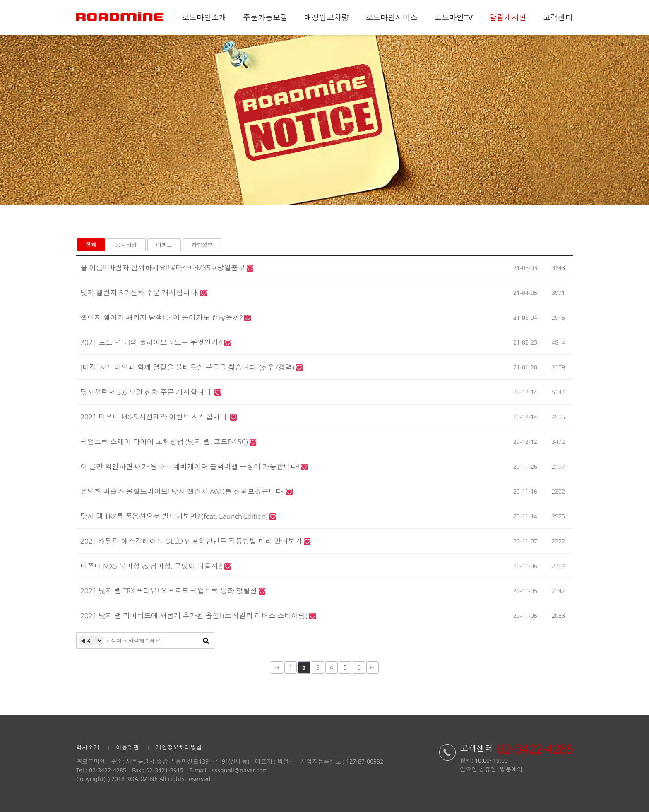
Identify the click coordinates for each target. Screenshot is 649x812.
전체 (91, 245)
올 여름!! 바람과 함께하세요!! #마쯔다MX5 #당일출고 (163, 268)
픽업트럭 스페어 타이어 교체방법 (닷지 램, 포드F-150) (165, 442)
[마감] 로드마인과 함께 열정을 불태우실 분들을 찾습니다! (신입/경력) (188, 367)
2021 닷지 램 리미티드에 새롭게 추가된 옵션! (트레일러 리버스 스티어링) (195, 616)
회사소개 (88, 747)
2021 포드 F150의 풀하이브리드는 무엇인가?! (152, 342)
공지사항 (126, 245)
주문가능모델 (265, 17)
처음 (277, 667)
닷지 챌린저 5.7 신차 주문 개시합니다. (140, 293)
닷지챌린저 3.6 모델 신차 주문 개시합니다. (147, 392)
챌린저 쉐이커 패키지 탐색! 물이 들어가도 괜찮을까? (162, 317)
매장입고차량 (327, 17)
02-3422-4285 (108, 770)
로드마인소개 (204, 17)
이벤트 (164, 245)
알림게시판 (508, 17)
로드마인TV (453, 17)
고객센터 (558, 17)
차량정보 (202, 245)
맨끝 (373, 667)
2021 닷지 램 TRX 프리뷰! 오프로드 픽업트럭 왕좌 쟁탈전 (169, 591)
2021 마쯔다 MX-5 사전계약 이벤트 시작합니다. (155, 417)
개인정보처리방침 (179, 747)
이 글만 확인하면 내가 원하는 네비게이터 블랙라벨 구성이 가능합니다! (191, 466)
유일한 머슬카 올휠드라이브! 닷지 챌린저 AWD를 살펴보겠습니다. (183, 491)
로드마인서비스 (392, 17)
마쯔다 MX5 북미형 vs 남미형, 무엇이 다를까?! (152, 566)
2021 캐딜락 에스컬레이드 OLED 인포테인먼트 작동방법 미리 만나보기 (192, 541)
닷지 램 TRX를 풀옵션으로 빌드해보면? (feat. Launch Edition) (175, 516)
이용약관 (127, 747)
